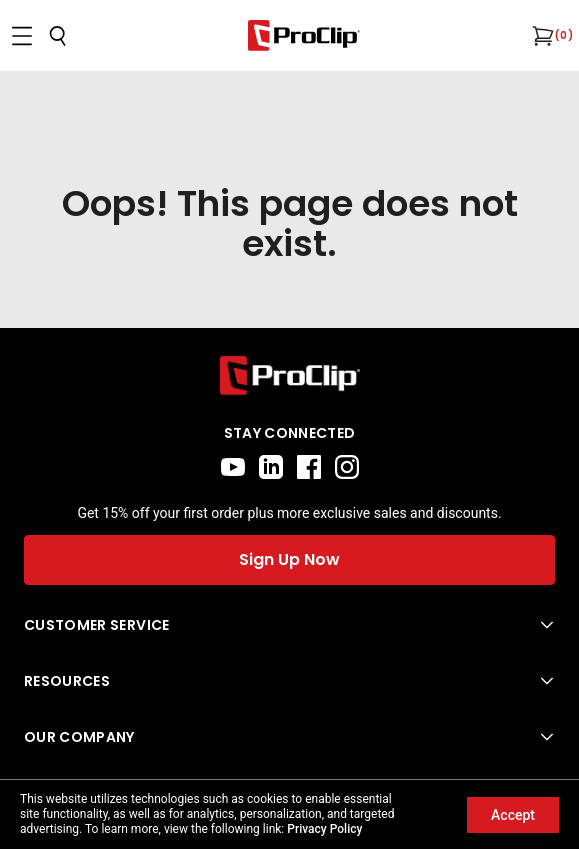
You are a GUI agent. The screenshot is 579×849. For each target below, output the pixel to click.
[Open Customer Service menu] (289, 625)
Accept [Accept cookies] (513, 815)
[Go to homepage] (304, 35)
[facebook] (309, 467)
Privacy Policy (324, 829)
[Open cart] (541, 36)
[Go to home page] (289, 375)
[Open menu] (22, 36)
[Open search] (58, 36)
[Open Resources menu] (289, 681)
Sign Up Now (289, 559)
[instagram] (347, 467)
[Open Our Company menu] (289, 737)
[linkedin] (271, 467)
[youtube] (233, 467)
